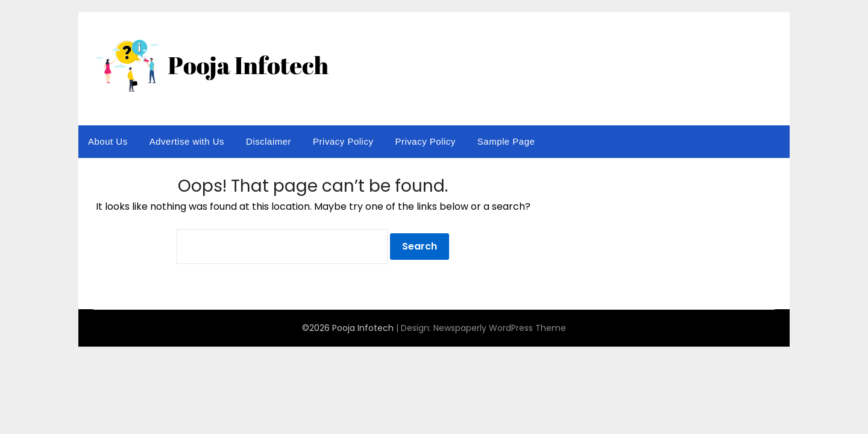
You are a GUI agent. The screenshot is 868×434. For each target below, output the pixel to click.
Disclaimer (269, 141)
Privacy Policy (343, 141)
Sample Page (506, 141)
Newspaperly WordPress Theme (500, 328)
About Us (108, 141)
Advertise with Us (187, 141)
